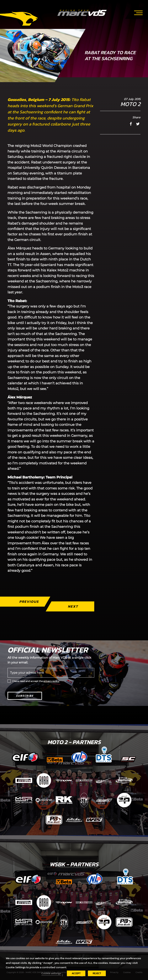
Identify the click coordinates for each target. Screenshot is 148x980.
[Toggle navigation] (138, 12)
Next (73, 606)
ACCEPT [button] (76, 973)
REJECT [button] (97, 973)
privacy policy (51, 681)
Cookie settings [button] (51, 973)
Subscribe (25, 696)
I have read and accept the (36, 681)
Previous (29, 602)
